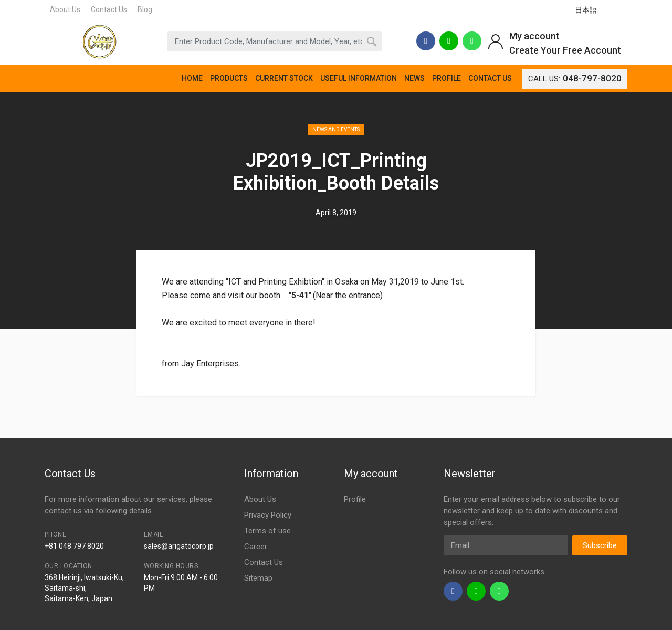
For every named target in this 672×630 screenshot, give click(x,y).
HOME (192, 78)
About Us (65, 9)
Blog (145, 9)
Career (256, 547)
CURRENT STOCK (284, 78)
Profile (355, 499)
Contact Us (109, 9)
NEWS (414, 78)
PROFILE (447, 78)
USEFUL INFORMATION (359, 78)
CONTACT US (490, 78)
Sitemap (258, 578)
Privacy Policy (268, 515)
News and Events (336, 129)
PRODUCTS (229, 78)
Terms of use (267, 531)
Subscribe (600, 545)
